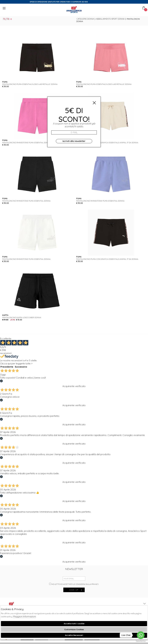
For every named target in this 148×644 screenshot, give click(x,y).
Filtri (8, 19)
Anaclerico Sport (74, 10)
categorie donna (85, 19)
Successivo (21, 367)
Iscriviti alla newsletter (74, 141)
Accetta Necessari (74, 635)
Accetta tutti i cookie (74, 623)
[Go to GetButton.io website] (141, 641)
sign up (76, 590)
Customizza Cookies (74, 629)
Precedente (7, 367)
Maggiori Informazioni (24, 616)
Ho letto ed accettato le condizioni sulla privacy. (74, 584)
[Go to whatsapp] (141, 635)
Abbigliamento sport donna (110, 19)
